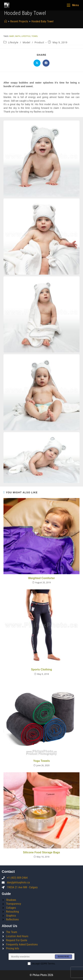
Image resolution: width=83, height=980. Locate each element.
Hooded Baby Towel (42, 21)
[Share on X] (37, 63)
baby (12, 36)
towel (35, 36)
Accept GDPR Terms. (42, 963)
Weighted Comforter (41, 578)
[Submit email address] (63, 957)
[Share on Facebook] (46, 63)
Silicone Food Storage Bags (41, 852)
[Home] (6, 21)
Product (39, 42)
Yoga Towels (41, 761)
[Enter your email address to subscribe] (41, 957)
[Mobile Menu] (73, 5)
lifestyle (26, 36)
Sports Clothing (41, 669)
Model (27, 42)
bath (18, 36)
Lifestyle (13, 42)
